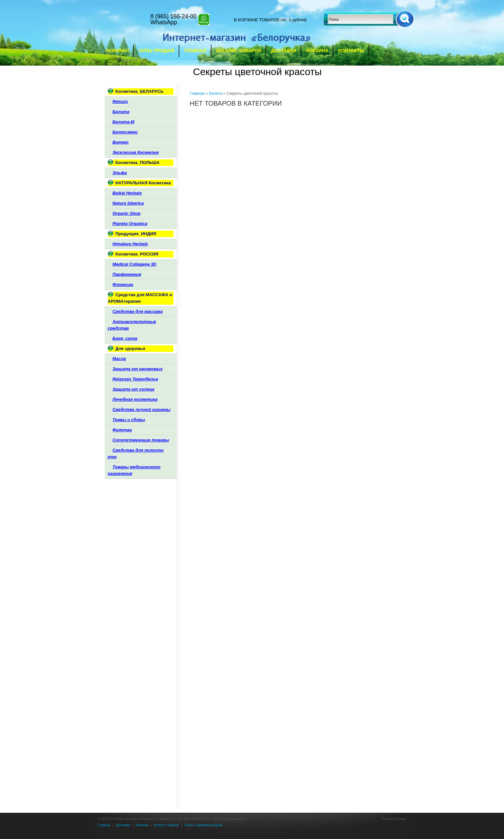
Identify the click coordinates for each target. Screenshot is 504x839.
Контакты (351, 51)
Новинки (118, 51)
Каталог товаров (239, 51)
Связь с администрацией (203, 825)
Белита (216, 93)
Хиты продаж (156, 51)
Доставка (284, 51)
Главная (195, 51)
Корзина (317, 51)
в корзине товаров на (260, 20)
